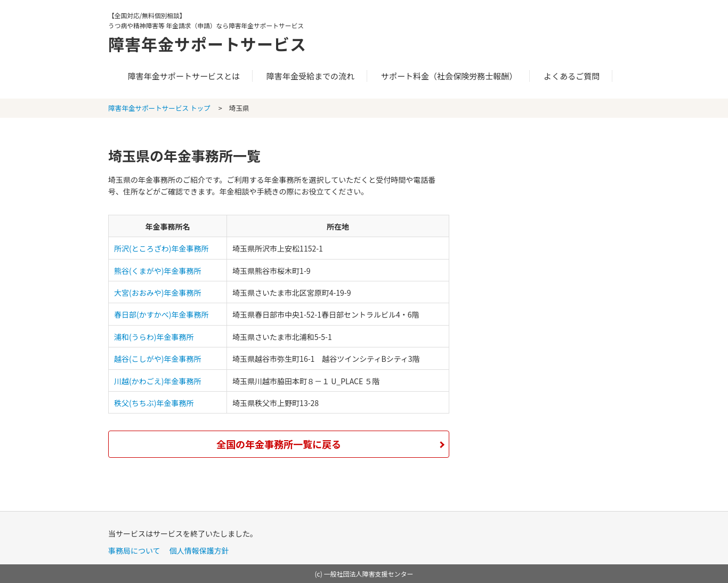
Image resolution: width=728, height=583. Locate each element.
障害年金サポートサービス (207, 44)
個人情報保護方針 (199, 550)
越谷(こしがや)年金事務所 (157, 359)
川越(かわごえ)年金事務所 (157, 381)
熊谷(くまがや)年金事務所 (157, 271)
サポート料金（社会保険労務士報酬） (449, 76)
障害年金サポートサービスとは (184, 76)
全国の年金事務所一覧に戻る (279, 444)
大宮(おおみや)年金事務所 (157, 293)
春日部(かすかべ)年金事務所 (161, 314)
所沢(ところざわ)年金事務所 (161, 248)
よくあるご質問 (572, 76)
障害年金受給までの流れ (310, 76)
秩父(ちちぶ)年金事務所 (154, 403)
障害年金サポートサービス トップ (159, 108)
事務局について (134, 550)
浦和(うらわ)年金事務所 (154, 337)
